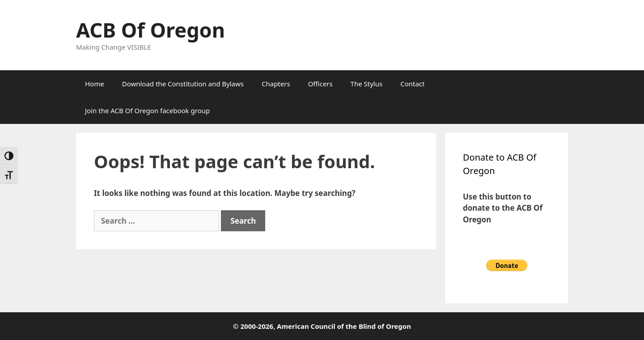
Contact (412, 84)
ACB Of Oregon (150, 30)
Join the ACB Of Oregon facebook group (147, 110)
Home (95, 84)
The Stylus (367, 84)
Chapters (276, 84)
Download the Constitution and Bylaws (183, 84)
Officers (320, 84)
